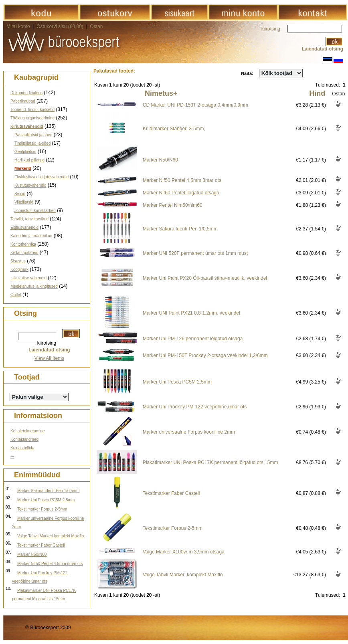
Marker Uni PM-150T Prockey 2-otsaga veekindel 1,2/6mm (205, 355)
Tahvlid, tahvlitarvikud (29, 219)
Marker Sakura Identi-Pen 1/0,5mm (49, 491)
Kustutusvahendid (30, 185)
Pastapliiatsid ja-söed (33, 135)
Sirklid (20, 194)
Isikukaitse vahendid (28, 278)
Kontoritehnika (23, 244)
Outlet (16, 295)
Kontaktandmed (24, 439)
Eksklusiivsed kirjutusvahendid (41, 177)
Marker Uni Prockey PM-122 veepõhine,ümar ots (195, 407)
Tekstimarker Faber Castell (41, 545)
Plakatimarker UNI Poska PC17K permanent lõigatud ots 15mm (210, 462)
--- (12, 456)
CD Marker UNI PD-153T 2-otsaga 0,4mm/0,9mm (195, 105)
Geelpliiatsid (25, 152)
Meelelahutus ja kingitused (34, 286)
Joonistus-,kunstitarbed (35, 211)
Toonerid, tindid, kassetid (32, 110)
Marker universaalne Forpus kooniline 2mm (189, 432)
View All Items (49, 358)
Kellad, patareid (24, 253)
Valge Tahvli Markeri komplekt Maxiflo (51, 536)
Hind (317, 93)
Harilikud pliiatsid (29, 160)
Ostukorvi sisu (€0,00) (61, 26)
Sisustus (18, 261)
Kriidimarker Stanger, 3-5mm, (174, 129)
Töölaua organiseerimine (32, 118)
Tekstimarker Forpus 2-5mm (42, 509)
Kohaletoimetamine (28, 431)
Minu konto (18, 26)
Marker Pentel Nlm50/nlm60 (173, 205)
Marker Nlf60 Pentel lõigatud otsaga (181, 193)
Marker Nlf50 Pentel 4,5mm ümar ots (50, 564)
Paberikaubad (23, 101)
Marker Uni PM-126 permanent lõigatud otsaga (193, 339)
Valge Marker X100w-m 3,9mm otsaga (184, 552)
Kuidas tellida (22, 448)
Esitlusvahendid (24, 227)
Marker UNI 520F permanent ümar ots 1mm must (195, 253)
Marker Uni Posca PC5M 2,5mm (46, 500)
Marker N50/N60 (32, 554)
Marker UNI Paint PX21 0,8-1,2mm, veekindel (191, 313)
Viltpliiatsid (24, 202)
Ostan (96, 26)
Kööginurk (19, 270)
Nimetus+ (161, 93)
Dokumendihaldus (26, 93)
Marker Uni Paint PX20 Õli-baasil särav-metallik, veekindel (205, 278)
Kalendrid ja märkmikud (31, 236)
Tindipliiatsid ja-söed (32, 143)
